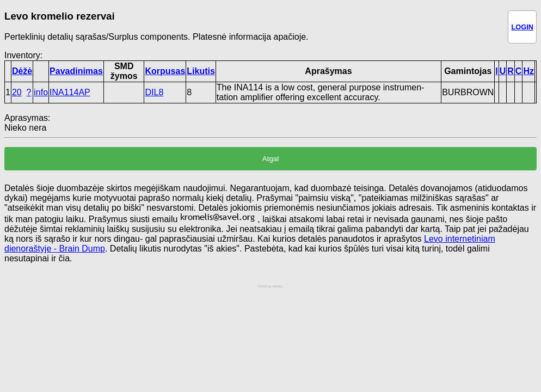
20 (17, 92)
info (41, 92)
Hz (528, 71)
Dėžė (22, 71)
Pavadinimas (76, 71)
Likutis (201, 71)
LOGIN (522, 27)
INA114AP (70, 92)
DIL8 (154, 92)
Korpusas (165, 71)
